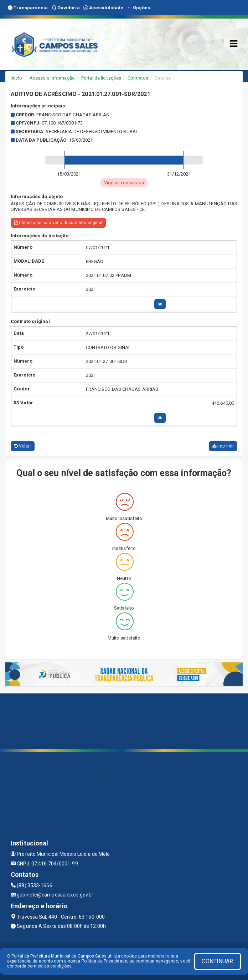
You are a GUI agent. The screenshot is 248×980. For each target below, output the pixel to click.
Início (16, 78)
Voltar (23, 446)
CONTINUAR (217, 961)
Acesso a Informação (52, 78)
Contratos (138, 78)
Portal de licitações (101, 78)
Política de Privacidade (104, 961)
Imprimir (223, 446)
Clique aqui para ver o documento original (58, 223)
